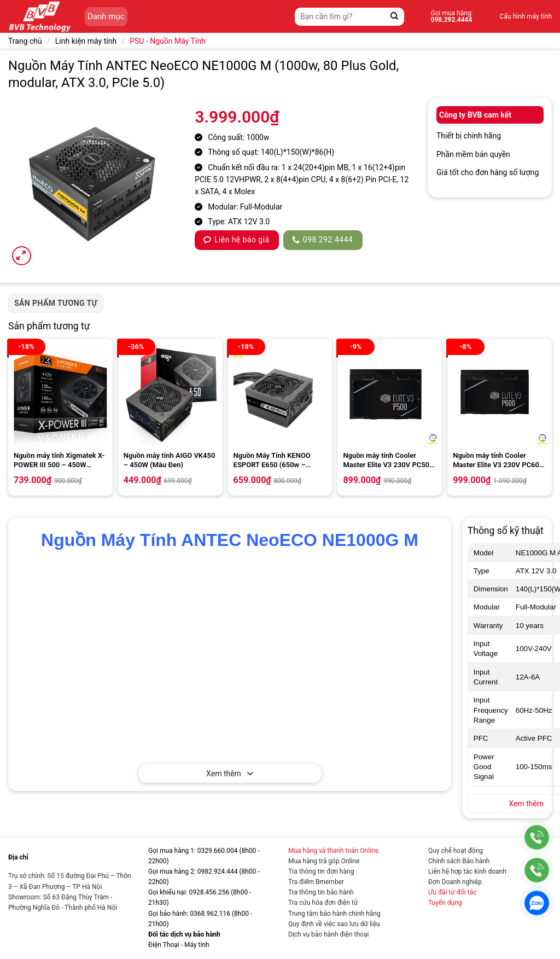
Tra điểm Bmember (316, 882)
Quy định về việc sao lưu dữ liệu (334, 924)
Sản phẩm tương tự (56, 303)
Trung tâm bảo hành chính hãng (334, 914)
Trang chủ (25, 41)
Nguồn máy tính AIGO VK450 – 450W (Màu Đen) (170, 460)
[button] (22, 256)
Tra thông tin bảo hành (321, 892)
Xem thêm (230, 774)
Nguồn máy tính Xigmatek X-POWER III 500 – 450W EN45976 (59, 461)
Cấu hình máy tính (526, 16)
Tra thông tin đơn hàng (321, 871)
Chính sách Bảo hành (459, 861)
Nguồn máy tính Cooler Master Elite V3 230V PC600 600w (498, 461)
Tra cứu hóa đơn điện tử (323, 903)
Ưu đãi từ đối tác (453, 892)
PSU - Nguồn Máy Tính (168, 41)
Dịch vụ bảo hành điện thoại (328, 934)
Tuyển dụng (445, 903)
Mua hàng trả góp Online (324, 861)
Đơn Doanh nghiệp (455, 882)
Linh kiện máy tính (86, 41)
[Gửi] (395, 17)
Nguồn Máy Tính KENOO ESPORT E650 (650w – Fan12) (272, 461)
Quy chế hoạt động (456, 851)
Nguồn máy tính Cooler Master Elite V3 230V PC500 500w (388, 461)
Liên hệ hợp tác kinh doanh (467, 871)
